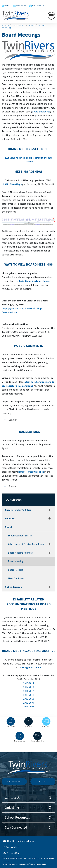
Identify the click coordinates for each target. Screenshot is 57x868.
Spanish (29, 161)
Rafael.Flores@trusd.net (31, 472)
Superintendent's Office (18, 510)
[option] (11, 724)
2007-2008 (29, 707)
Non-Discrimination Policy (19, 841)
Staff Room (21, 6)
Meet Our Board (16, 578)
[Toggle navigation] (51, 16)
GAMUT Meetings (12, 184)
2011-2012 (29, 691)
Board (32, 25)
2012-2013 (29, 687)
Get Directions (14, 782)
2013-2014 (29, 683)
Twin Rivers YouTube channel (35, 281)
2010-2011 (29, 695)
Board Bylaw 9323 (41, 112)
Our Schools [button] (37, 6)
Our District (19, 25)
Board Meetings (16, 561)
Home (7, 6)
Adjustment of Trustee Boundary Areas (28, 544)
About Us (10, 518)
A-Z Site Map (11, 853)
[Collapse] (50, 527)
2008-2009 (29, 703)
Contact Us (13, 798)
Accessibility (11, 847)
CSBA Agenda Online (30, 667)
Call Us (43, 782)
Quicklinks (12, 807)
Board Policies (16, 570)
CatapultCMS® (24, 864)
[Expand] (50, 510)
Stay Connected (16, 827)
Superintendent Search (20, 536)
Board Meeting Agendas (20, 553)
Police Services (13, 587)
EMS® (33, 864)
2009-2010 (29, 699)
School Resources (17, 817)
